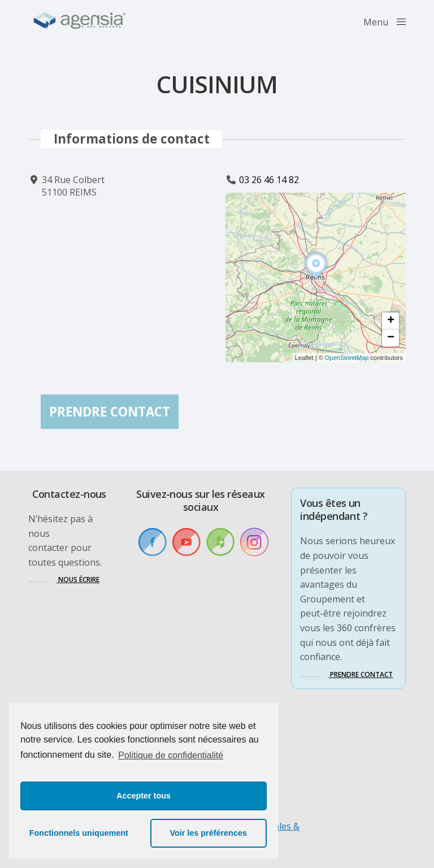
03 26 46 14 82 (269, 180)
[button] (316, 279)
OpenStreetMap (347, 358)
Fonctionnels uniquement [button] (79, 833)
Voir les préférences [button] (208, 833)
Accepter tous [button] (144, 796)
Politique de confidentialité (171, 755)
